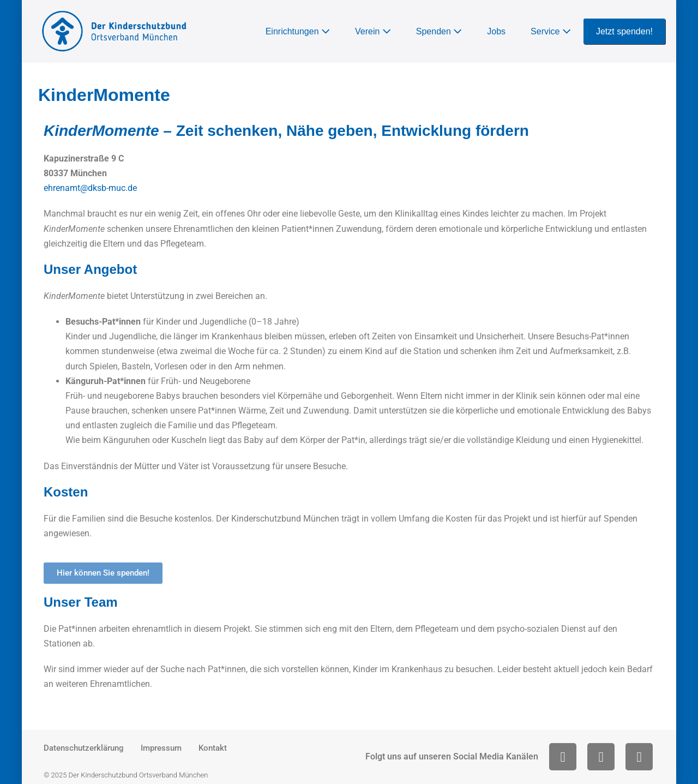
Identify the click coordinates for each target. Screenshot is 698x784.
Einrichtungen (298, 31)
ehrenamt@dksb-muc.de (90, 188)
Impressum (161, 748)
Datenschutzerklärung (84, 748)
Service (551, 31)
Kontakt (213, 748)
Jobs (496, 31)
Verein (373, 31)
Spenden (439, 31)
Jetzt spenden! (624, 31)
